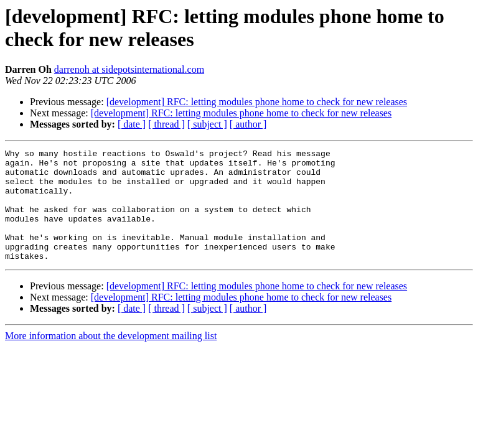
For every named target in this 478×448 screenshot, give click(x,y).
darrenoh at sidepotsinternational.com (129, 69)
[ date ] (132, 124)
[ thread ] (166, 124)
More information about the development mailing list (111, 358)
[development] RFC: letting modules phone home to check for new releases (257, 102)
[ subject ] (207, 124)
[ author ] (248, 124)
